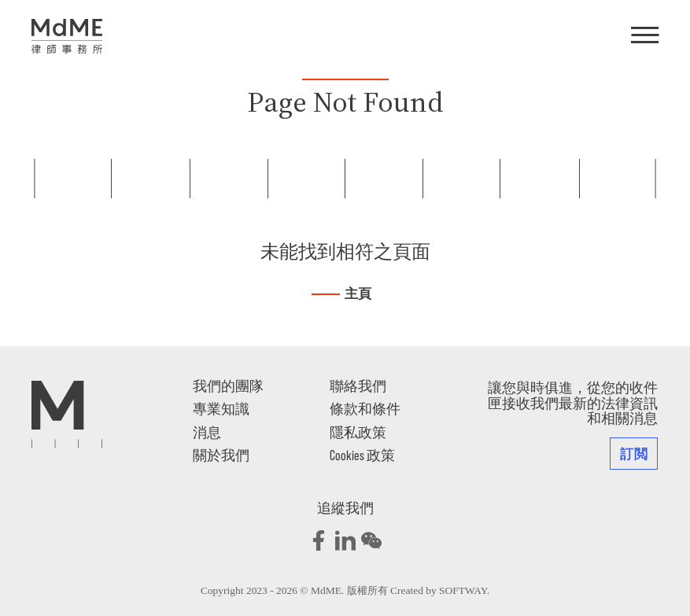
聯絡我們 (358, 385)
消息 (207, 432)
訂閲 (634, 453)
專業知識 (221, 408)
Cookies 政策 (362, 455)
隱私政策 (358, 432)
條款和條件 (365, 408)
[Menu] (645, 36)
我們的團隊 (228, 385)
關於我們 (221, 455)
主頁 (358, 294)
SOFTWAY (463, 590)
